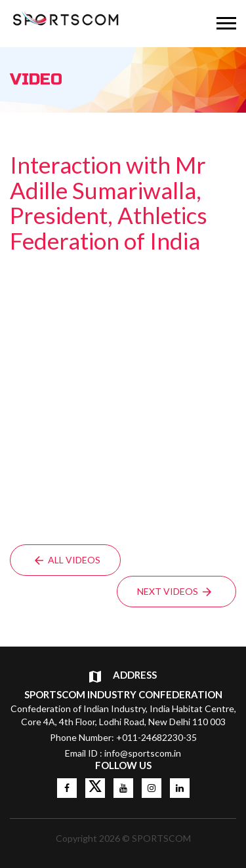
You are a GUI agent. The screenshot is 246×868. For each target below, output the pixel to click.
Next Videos (174, 591)
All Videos (68, 560)
